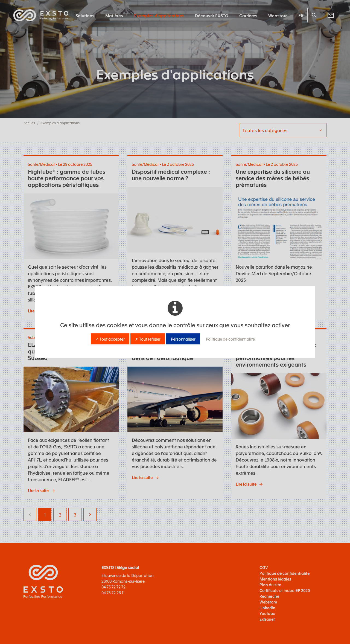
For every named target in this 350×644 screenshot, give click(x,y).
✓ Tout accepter (110, 339)
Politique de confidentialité (230, 339)
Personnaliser (183, 339)
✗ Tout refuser (148, 339)
